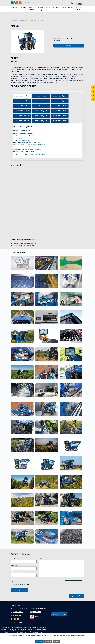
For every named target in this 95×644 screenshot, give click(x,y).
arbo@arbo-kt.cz (18, 616)
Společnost (15, 8)
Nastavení (57, 641)
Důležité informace (16, 623)
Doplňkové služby (79, 9)
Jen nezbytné (48, 641)
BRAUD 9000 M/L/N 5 (22, 101)
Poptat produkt (69, 46)
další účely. (83, 636)
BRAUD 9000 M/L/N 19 (60, 121)
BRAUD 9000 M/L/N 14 (22, 116)
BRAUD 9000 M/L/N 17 (22, 121)
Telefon (16, 572)
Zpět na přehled (76, 596)
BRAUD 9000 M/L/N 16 (60, 116)
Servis (48, 8)
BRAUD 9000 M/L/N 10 (60, 106)
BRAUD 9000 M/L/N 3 (41, 96)
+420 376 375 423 (18, 612)
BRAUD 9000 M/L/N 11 (22, 111)
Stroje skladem (31, 9)
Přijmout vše (38, 641)
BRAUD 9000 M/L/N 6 (41, 101)
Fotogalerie (55, 8)
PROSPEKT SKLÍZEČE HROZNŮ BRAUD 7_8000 (25, 243)
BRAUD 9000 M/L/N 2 (22, 96)
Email (15, 565)
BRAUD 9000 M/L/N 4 (60, 96)
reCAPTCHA (25, 585)
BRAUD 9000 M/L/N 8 (22, 106)
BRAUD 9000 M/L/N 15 (41, 116)
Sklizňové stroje (32, 20)
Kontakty (63, 8)
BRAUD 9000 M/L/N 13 (60, 111)
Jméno (16, 558)
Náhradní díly (41, 9)
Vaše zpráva (43, 558)
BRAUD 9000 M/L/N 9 (41, 106)
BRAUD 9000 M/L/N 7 (60, 101)
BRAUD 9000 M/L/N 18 (41, 121)
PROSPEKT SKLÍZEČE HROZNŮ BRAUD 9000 (24, 245)
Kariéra (70, 8)
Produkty (23, 8)
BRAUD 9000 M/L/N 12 (41, 111)
